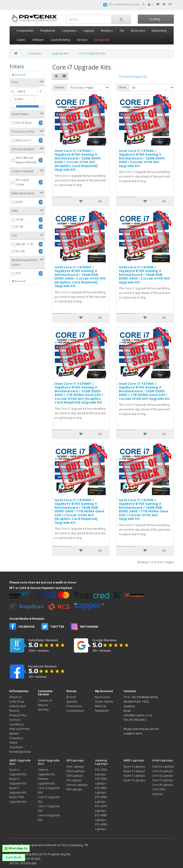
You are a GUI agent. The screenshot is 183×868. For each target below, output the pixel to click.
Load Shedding (60, 40)
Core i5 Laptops (163, 776)
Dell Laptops (75, 776)
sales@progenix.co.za (138, 715)
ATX (18, 273)
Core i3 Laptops (163, 771)
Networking (159, 31)
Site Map (43, 710)
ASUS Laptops (76, 771)
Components (25, 31)
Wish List (101, 706)
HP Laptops (74, 780)
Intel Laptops (163, 760)
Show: (123, 87)
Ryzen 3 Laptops (134, 767)
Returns (43, 705)
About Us (15, 697)
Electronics (138, 31)
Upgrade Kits (60, 53)
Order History (104, 702)
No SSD (20, 251)
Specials (72, 702)
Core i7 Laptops (163, 780)
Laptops (89, 31)
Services (82, 40)
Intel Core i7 (23, 140)
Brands (71, 697)
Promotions (74, 706)
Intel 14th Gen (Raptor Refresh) (26, 160)
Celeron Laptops (163, 767)
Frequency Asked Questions (16, 743)
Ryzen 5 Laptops (134, 771)
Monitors (107, 31)
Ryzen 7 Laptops (134, 776)
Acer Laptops (75, 767)
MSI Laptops (74, 789)
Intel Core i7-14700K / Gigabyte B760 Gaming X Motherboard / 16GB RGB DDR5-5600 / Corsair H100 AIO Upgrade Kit (144, 275)
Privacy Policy (18, 715)
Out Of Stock (24, 123)
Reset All (19, 75)
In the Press (17, 702)
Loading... (156, 19)
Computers (69, 31)
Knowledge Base (20, 752)
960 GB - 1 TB (24, 244)
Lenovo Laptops (77, 785)
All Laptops (75, 760)
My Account (102, 697)
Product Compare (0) (133, 77)
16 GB (19, 220)
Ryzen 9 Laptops (134, 780)
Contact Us (45, 700)
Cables (21, 40)
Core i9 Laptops (163, 785)
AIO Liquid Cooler (22, 182)
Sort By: (60, 87)
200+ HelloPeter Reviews (121, 4)
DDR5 (19, 202)
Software (38, 40)
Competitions (75, 711)
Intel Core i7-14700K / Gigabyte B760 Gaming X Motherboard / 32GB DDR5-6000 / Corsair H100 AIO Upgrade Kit (142, 158)
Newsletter (102, 711)
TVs (122, 31)
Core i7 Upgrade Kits (92, 53)
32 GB (19, 227)
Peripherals (48, 31)
